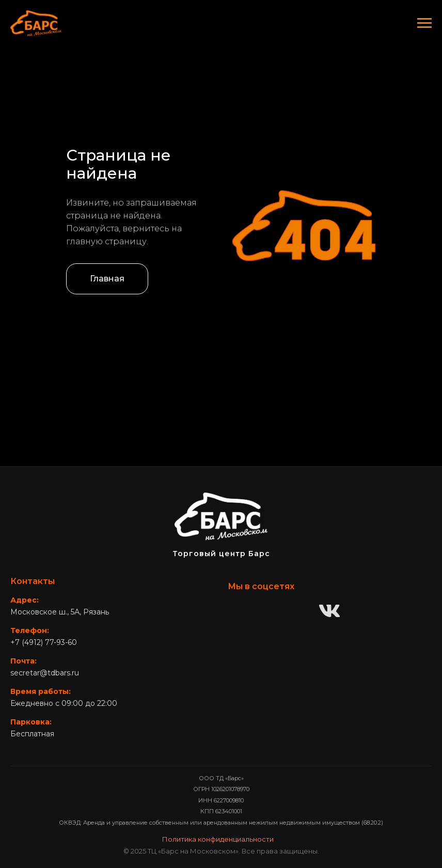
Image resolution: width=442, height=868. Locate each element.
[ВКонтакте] (329, 612)
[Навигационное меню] (424, 23)
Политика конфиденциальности (218, 839)
